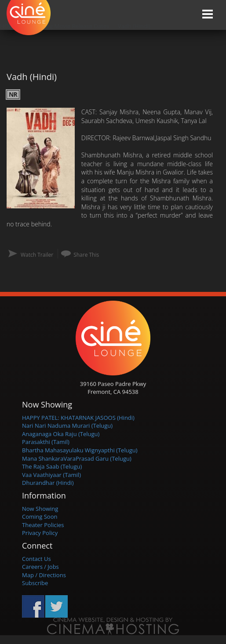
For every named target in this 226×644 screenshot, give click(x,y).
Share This (86, 255)
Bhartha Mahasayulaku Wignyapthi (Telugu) (80, 450)
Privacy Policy (40, 533)
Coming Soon (40, 517)
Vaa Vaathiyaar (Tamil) (51, 475)
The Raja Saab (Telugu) (52, 466)
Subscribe (35, 583)
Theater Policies (43, 525)
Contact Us (36, 559)
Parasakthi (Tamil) (46, 442)
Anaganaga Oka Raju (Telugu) (61, 434)
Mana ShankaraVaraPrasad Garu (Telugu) (77, 458)
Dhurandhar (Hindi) (48, 483)
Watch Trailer (37, 255)
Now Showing (40, 509)
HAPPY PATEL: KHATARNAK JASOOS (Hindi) (78, 418)
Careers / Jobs (40, 567)
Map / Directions (44, 575)
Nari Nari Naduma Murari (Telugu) (67, 426)
